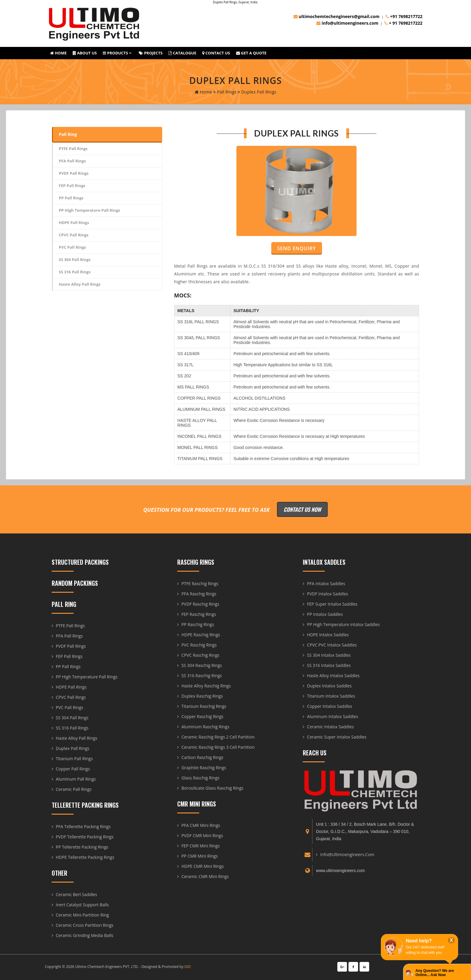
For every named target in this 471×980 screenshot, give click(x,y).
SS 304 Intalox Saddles (329, 655)
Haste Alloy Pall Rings (80, 284)
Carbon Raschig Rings (202, 757)
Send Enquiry (297, 248)
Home (58, 53)
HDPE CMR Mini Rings (203, 866)
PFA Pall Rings (72, 161)
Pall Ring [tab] (68, 134)
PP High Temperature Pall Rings (90, 210)
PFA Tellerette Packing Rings (83, 826)
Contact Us (216, 53)
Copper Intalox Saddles (330, 706)
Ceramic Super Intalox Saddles (337, 737)
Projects (151, 53)
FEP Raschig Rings (199, 614)
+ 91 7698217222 (403, 23)
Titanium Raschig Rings (204, 706)
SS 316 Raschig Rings (202, 676)
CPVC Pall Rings (74, 235)
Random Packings (75, 583)
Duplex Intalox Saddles (329, 686)
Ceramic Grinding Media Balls (85, 935)
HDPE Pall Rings (74, 223)
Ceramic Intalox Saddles (330, 727)
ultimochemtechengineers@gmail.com (337, 16)
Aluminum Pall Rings (76, 779)
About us (85, 53)
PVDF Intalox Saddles (328, 594)
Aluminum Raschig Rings (205, 727)
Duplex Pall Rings (73, 748)
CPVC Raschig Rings (200, 655)
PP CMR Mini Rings (200, 856)
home (203, 92)
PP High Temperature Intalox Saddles (343, 624)
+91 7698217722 (404, 16)
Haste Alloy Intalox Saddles (333, 676)
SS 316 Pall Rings (75, 272)
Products (115, 53)
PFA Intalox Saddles (326, 584)
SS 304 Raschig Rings (202, 665)
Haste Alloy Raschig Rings (206, 686)
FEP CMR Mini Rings (201, 846)
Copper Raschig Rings (202, 716)
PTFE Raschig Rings (200, 584)
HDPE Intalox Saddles (328, 635)
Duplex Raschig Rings (202, 696)
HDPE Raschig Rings (201, 635)
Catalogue (182, 53)
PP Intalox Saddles (325, 614)
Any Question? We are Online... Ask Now (435, 973)
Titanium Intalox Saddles (331, 696)
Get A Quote (251, 53)
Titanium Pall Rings (74, 759)
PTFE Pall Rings (73, 149)
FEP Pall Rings (72, 186)
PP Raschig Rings (198, 624)
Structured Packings (80, 562)
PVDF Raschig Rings (200, 604)
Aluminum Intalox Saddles (333, 716)
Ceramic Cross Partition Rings (85, 925)
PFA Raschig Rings (199, 594)
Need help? (419, 941)
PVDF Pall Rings (74, 173)
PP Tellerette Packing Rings (82, 847)
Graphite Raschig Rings (204, 768)
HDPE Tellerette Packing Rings (85, 857)
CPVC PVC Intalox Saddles (332, 645)
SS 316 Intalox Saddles (329, 665)
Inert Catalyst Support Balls (82, 905)
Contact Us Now (302, 509)
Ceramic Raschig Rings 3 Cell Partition (218, 747)
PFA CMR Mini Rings (201, 825)
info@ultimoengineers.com (347, 23)
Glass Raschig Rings (201, 778)
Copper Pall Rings (73, 769)
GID (188, 967)
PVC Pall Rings (73, 247)
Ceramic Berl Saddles (76, 894)
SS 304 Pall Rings (75, 260)
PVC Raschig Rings (199, 645)
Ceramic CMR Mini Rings (205, 876)
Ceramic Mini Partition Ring (82, 915)
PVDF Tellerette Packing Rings (85, 837)
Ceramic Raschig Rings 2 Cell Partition (218, 737)
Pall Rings (225, 92)
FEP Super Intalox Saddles (332, 604)
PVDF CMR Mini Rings (202, 836)
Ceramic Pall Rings (74, 789)
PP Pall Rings (71, 198)
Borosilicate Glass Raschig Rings (213, 788)
